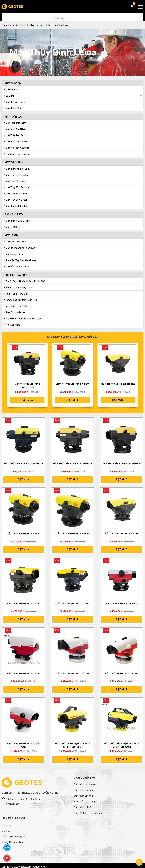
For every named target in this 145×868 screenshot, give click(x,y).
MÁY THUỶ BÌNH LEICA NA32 (122, 603)
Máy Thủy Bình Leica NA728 (122, 673)
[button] (3, 376)
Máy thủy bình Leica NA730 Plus (23, 745)
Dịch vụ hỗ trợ (84, 778)
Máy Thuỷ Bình (37, 25)
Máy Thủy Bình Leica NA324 (23, 603)
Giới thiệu (6, 831)
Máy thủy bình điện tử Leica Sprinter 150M (72, 745)
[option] (27, 376)
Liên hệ (5, 848)
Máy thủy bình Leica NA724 (72, 673)
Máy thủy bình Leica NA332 (72, 603)
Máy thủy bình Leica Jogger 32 (27, 386)
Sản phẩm (21, 25)
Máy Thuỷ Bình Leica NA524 (72, 534)
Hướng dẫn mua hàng (84, 802)
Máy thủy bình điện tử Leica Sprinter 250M (122, 745)
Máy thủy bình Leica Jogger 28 (72, 464)
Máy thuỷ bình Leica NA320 (118, 384)
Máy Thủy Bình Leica (59, 25)
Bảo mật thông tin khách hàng (88, 813)
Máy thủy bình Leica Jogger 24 (23, 464)
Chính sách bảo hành (84, 796)
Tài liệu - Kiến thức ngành (14, 837)
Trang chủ (6, 25)
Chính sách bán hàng (84, 790)
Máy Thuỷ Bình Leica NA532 (73, 384)
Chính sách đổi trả (82, 807)
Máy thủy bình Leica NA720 (23, 673)
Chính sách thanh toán (85, 784)
